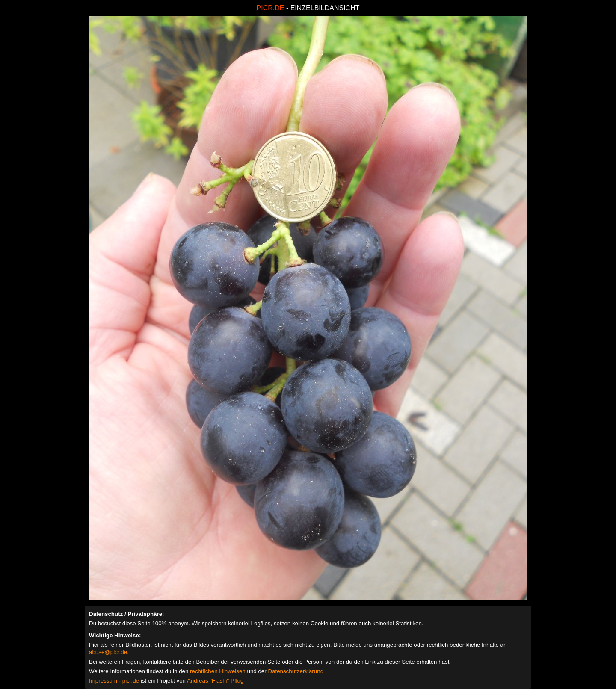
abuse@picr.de (108, 652)
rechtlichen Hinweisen (218, 671)
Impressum (103, 681)
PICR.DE (271, 8)
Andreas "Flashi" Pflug (215, 681)
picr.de (131, 681)
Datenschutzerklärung (296, 671)
